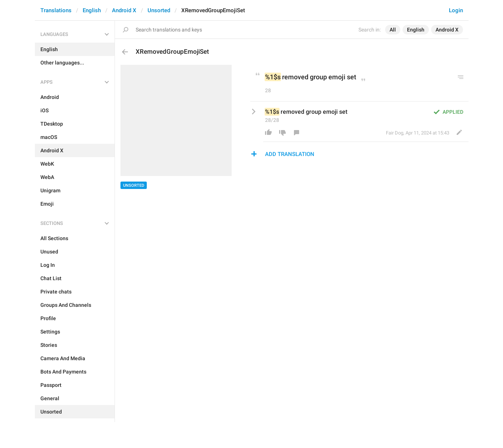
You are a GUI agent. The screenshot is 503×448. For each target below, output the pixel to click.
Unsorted (159, 10)
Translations (56, 10)
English (92, 10)
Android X (124, 10)
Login (456, 10)
